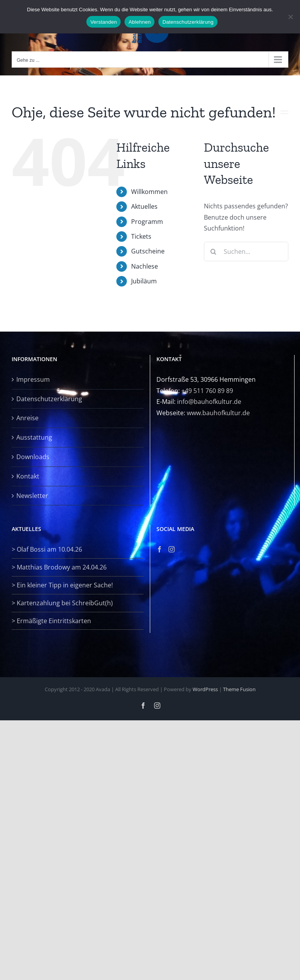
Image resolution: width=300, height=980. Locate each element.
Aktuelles (144, 206)
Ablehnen (139, 22)
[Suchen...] (246, 252)
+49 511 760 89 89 (207, 391)
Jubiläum (144, 281)
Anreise (27, 418)
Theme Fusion (239, 689)
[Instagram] (172, 549)
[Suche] (214, 252)
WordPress (205, 689)
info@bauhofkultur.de (209, 402)
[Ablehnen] (290, 17)
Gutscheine (148, 251)
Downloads (33, 457)
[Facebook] (160, 549)
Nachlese (145, 266)
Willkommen (149, 192)
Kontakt (28, 476)
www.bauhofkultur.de (218, 413)
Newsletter (32, 496)
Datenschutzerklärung (49, 399)
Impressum (33, 379)
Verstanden (104, 22)
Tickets (141, 236)
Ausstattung (34, 437)
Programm (147, 222)
